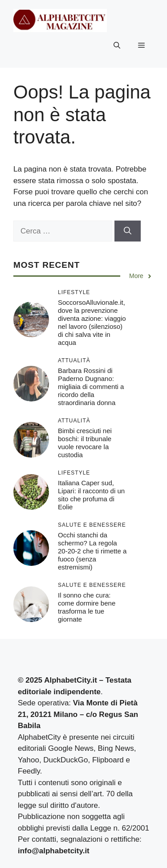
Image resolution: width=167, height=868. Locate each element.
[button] (117, 45)
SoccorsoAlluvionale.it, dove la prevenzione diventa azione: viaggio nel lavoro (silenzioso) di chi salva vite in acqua (92, 322)
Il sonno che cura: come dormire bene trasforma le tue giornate (87, 607)
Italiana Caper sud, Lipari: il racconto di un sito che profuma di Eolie (91, 495)
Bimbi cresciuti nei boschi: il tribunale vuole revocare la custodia (85, 443)
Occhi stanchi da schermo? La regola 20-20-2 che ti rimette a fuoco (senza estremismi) (92, 551)
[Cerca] (128, 231)
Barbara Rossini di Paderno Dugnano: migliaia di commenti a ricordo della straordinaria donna (91, 387)
